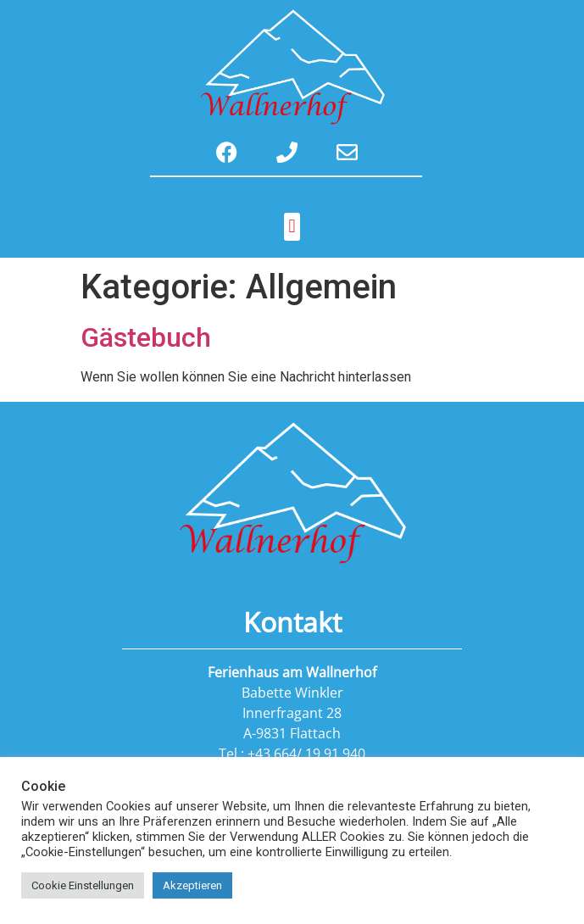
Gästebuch (146, 337)
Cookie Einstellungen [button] (83, 885)
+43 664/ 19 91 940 (306, 754)
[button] (292, 227)
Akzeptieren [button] (192, 885)
